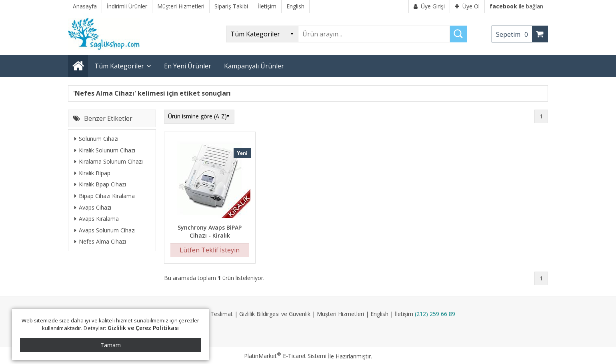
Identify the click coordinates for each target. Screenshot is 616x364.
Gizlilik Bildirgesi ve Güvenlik (275, 314)
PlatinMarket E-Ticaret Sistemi (285, 356)
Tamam (111, 345)
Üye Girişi (429, 6)
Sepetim (514, 34)
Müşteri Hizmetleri (340, 314)
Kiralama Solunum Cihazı (109, 161)
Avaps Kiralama (97, 219)
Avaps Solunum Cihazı (105, 230)
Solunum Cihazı (96, 139)
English (379, 314)
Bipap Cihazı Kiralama (105, 196)
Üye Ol (467, 6)
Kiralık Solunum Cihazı (105, 150)
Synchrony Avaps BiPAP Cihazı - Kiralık (210, 231)
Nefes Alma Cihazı (100, 241)
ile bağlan (516, 6)
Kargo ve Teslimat (209, 314)
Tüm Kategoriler (119, 66)
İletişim (404, 314)
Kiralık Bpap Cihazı (100, 184)
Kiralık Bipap (92, 173)
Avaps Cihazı (93, 207)
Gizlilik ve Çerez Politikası (143, 328)
